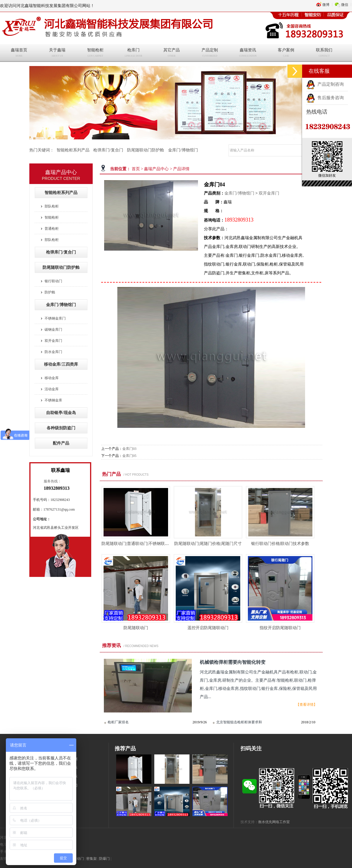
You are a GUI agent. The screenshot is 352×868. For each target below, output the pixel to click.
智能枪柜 (95, 53)
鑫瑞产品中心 (156, 169)
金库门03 (129, 449)
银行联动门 (53, 281)
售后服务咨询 (325, 98)
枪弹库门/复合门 (108, 150)
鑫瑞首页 (19, 53)
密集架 (92, 859)
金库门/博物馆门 (183, 150)
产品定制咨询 (325, 84)
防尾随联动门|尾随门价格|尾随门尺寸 (208, 544)
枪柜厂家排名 (118, 722)
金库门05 (129, 456)
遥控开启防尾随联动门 (208, 628)
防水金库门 (53, 352)
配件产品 (61, 443)
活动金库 (52, 389)
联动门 (79, 859)
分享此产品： (216, 229)
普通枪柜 (52, 229)
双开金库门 (269, 193)
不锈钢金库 (53, 400)
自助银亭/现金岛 (61, 413)
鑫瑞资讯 (248, 53)
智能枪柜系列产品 (73, 150)
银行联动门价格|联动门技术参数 (280, 544)
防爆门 (104, 859)
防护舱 (50, 292)
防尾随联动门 (136, 628)
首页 (136, 169)
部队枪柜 (52, 206)
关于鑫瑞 (57, 53)
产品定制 (210, 53)
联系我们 (324, 53)
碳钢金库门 (53, 330)
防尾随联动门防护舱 (145, 150)
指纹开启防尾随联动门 (280, 628)
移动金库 (52, 378)
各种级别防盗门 (61, 428)
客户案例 (286, 53)
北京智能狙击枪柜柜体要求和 (239, 722)
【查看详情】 (307, 705)
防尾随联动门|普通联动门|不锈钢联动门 (137, 544)
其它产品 (172, 53)
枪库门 (133, 53)
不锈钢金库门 (55, 318)
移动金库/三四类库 (61, 364)
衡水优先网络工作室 (274, 822)
